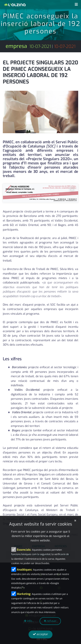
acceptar (40, 634)
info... (29, 621)
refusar (50, 621)
